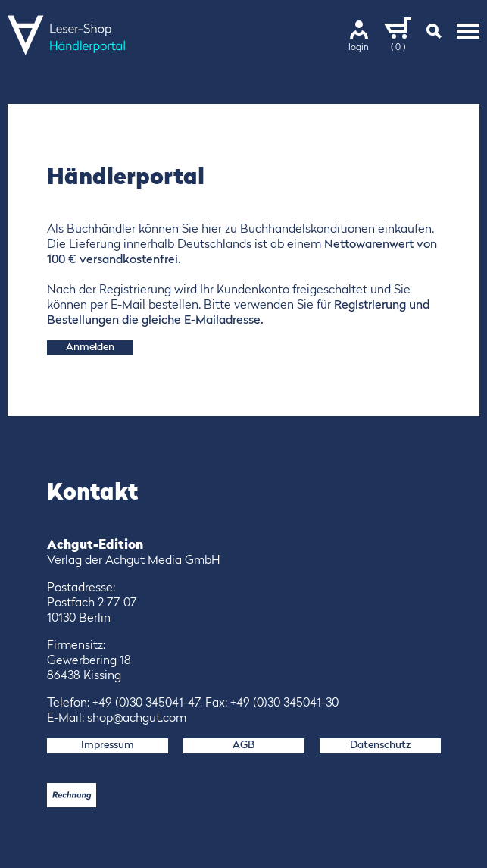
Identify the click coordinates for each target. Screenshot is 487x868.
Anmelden (90, 347)
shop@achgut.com (137, 719)
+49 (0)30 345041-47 (146, 703)
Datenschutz (380, 745)
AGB (243, 745)
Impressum (108, 745)
